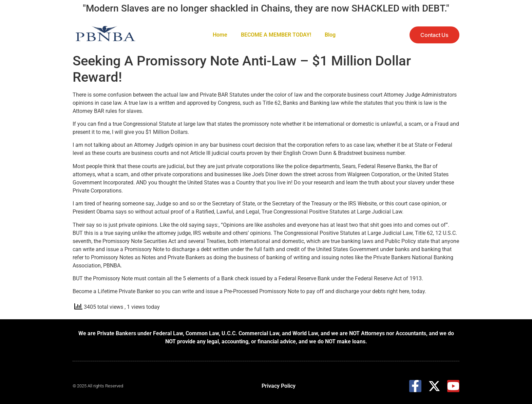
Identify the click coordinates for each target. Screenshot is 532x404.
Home (220, 35)
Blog (330, 35)
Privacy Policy (279, 386)
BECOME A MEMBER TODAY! (276, 35)
